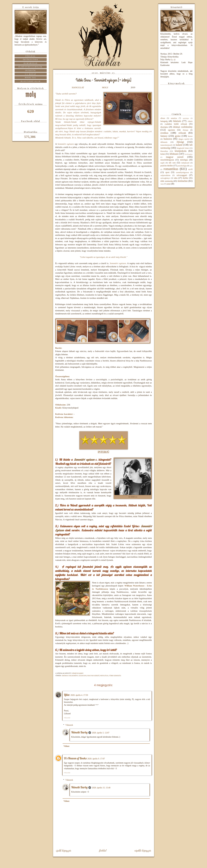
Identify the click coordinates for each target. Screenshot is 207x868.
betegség (164, 121)
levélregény (189, 154)
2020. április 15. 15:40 (101, 788)
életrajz (185, 130)
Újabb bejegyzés (64, 850)
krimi (163, 154)
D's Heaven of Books (75, 758)
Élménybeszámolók (31, 67)
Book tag (31, 78)
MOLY (105, 87)
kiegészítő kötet (183, 148)
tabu (176, 178)
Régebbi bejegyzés (143, 850)
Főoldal (103, 850)
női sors (172, 163)
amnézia (174, 118)
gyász (178, 136)
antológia (186, 118)
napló (163, 163)
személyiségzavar (182, 172)
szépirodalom (165, 175)
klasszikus (164, 151)
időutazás (164, 142)
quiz (191, 166)
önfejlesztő (185, 163)
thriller (185, 178)
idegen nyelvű (184, 139)
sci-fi (190, 169)
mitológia (104, 676)
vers (162, 184)
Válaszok (69, 725)
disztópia (164, 127)
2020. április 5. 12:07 (101, 733)
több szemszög (115, 676)
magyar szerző (93, 676)
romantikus (171, 169)
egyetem (171, 130)
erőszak (182, 133)
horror (190, 136)
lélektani (82, 676)
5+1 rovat (30, 74)
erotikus (164, 133)
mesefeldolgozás (167, 160)
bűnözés (177, 121)
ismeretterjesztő (166, 145)
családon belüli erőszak (176, 124)
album (163, 118)
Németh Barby (79, 732)
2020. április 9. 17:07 (96, 759)
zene (168, 184)
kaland (179, 145)
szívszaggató (182, 175)
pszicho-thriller (167, 166)
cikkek (190, 121)
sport (167, 172)
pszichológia (182, 166)
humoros (168, 139)
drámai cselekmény (70, 676)
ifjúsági (180, 142)
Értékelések (31, 60)
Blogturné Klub (30, 81)
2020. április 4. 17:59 (79, 695)
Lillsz (67, 695)
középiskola (180, 151)
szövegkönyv (165, 178)
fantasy (164, 136)
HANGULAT (78, 87)
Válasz (67, 718)
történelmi (183, 181)
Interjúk (31, 71)
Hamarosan (31, 63)
